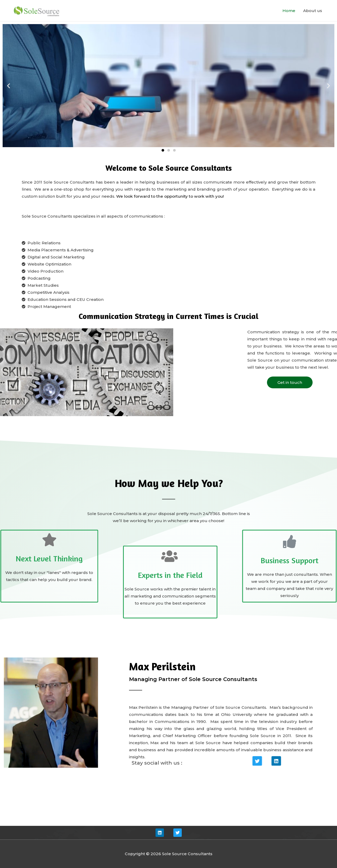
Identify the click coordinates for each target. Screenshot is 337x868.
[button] (163, 150)
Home (289, 11)
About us (313, 11)
